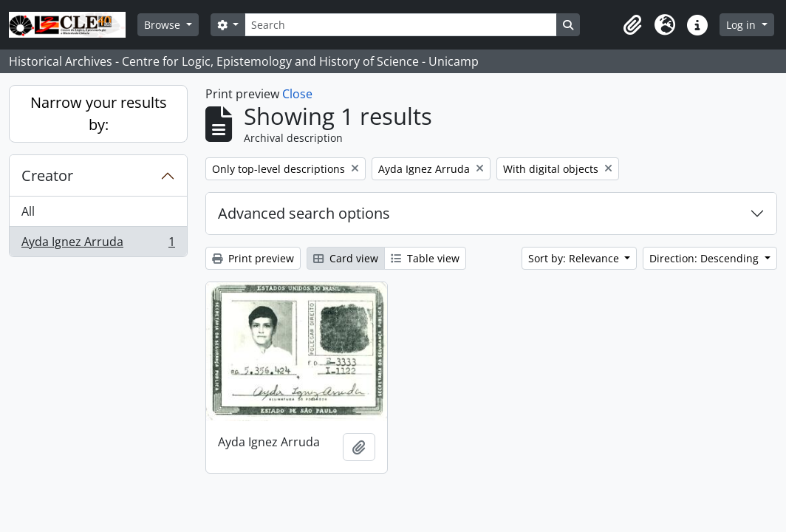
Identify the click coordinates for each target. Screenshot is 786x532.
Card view (346, 258)
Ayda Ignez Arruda (98, 245)
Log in (742, 25)
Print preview (253, 258)
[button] (632, 25)
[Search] (400, 25)
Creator (47, 175)
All (28, 211)
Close (297, 94)
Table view (425, 258)
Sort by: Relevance (575, 258)
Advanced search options (304, 213)
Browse (164, 25)
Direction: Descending (705, 258)
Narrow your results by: (99, 113)
